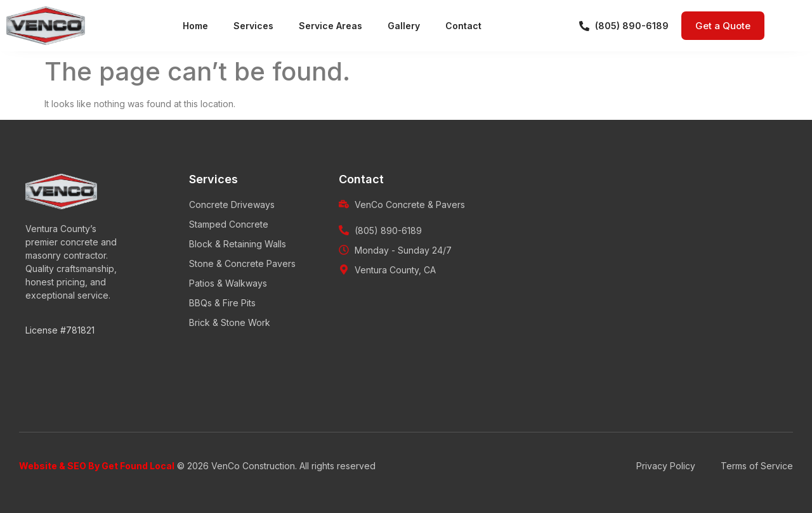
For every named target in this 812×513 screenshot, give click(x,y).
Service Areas (331, 26)
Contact (463, 26)
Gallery (404, 26)
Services (253, 26)
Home (195, 26)
